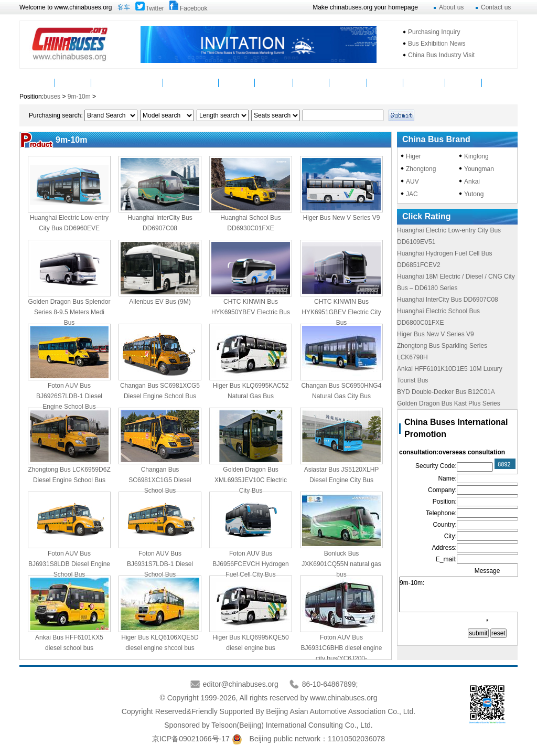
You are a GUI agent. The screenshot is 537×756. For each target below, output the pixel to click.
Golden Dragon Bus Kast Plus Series (449, 403)
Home (37, 82)
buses (53, 97)
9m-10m (79, 97)
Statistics (348, 82)
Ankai (472, 182)
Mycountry (425, 82)
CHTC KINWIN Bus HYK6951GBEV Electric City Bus (341, 312)
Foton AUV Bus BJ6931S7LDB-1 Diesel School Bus (160, 564)
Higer (414, 156)
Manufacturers (191, 82)
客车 (124, 7)
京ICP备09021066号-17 (191, 739)
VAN (500, 82)
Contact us (496, 7)
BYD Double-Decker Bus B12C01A (446, 392)
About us (451, 7)
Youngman (479, 169)
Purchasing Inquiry (434, 32)
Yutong (474, 194)
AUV (412, 182)
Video (237, 82)
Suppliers (274, 82)
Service (312, 82)
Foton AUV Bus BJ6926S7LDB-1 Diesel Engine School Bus (69, 396)
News (73, 82)
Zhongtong (421, 169)
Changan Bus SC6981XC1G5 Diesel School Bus (160, 480)
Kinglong (476, 156)
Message (463, 82)
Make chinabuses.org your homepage (365, 7)
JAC (412, 194)
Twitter (155, 8)
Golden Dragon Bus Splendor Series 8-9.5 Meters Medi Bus (69, 312)
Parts (145, 82)
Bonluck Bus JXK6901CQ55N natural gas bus (341, 564)
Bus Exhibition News (437, 44)
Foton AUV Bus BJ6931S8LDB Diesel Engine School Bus (69, 564)
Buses (109, 82)
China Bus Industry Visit (441, 55)
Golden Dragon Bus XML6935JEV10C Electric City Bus (251, 480)
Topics (385, 82)
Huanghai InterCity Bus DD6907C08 (448, 300)
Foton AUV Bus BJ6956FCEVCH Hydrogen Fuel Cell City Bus (250, 564)
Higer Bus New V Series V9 (342, 218)
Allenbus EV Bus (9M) (160, 302)
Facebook (194, 8)
